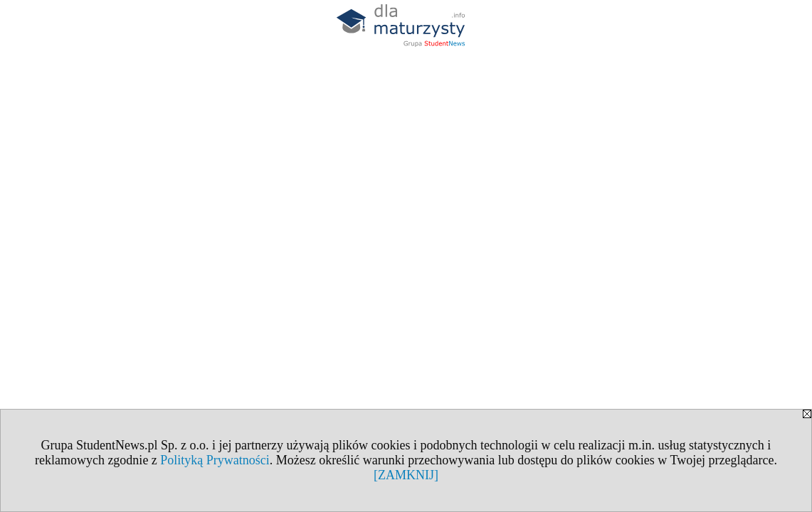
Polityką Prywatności (215, 460)
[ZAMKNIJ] (406, 475)
